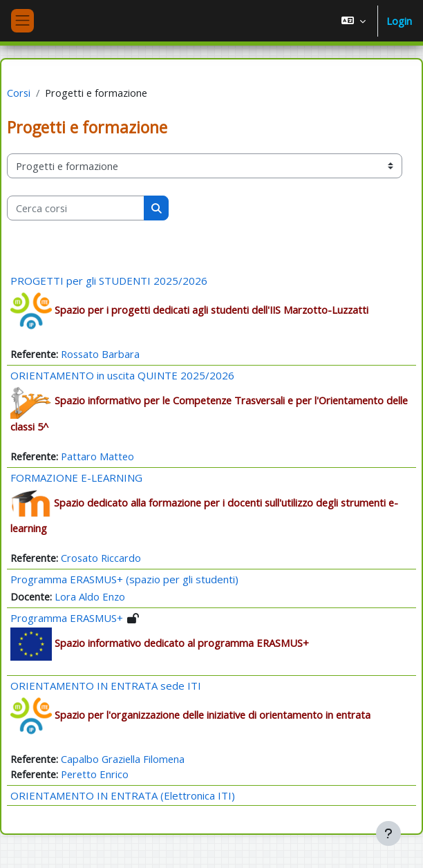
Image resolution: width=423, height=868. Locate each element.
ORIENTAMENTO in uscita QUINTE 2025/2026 (122, 375)
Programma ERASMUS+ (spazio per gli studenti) (124, 579)
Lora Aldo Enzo (90, 596)
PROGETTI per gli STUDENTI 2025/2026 (109, 281)
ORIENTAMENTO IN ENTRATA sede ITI (106, 686)
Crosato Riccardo (101, 558)
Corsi (19, 93)
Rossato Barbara (100, 354)
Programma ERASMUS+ (67, 618)
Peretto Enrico (95, 774)
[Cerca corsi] (76, 208)
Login (399, 21)
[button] (354, 21)
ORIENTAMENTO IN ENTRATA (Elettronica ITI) (123, 795)
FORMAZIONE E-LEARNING (76, 478)
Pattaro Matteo (97, 456)
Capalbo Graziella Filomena (123, 759)
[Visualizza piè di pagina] (388, 833)
